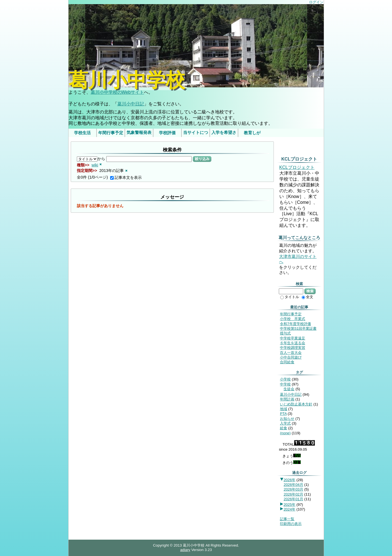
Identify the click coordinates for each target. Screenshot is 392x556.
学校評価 (167, 133)
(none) (285, 433)
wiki (95, 165)
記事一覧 (287, 519)
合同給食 (287, 362)
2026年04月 (293, 485)
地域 (284, 409)
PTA (283, 414)
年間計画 (287, 399)
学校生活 (82, 133)
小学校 (285, 379)
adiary (185, 550)
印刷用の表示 (291, 524)
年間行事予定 (111, 133)
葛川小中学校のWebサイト (117, 92)
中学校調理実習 (293, 348)
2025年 (289, 505)
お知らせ (287, 419)
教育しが (252, 133)
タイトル (290, 297)
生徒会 (289, 389)
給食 (284, 428)
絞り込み (202, 159)
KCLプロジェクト (297, 167)
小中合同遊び (291, 357)
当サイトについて (196, 134)
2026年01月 (293, 499)
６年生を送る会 (293, 343)
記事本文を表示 (126, 177)
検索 (310, 291)
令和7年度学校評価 (295, 324)
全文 (307, 297)
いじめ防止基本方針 (296, 404)
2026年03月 (293, 489)
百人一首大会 (291, 353)
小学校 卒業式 (293, 319)
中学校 (285, 384)
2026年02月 (293, 494)
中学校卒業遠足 (293, 338)
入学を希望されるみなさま (224, 134)
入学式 (285, 423)
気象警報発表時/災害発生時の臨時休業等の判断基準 (139, 134)
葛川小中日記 (131, 104)
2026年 (289, 480)
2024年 (289, 509)
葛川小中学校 (127, 80)
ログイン (316, 2)
